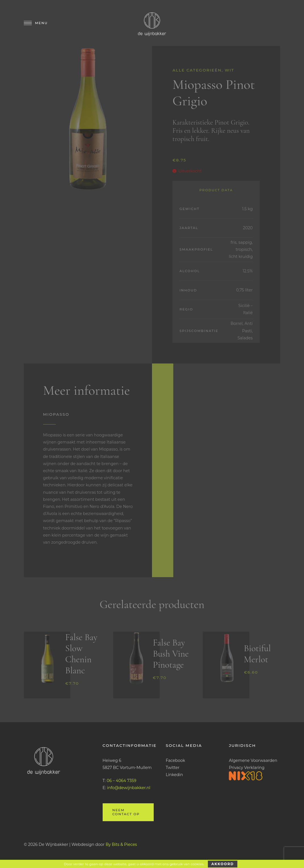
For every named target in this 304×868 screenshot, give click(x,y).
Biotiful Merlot (257, 654)
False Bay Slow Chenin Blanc (81, 654)
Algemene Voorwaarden (253, 760)
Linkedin (174, 775)
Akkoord (222, 864)
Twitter (173, 768)
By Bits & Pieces (121, 844)
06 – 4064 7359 (121, 781)
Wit (229, 70)
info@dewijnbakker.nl (129, 788)
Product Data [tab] (216, 190)
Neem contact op (126, 812)
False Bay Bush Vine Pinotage (171, 654)
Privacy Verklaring (247, 768)
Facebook (175, 760)
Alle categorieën (197, 70)
